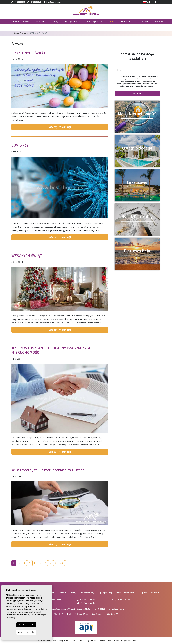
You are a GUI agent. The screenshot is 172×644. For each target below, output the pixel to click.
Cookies (102, 641)
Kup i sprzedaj (95, 22)
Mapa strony (113, 641)
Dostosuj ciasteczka (26, 632)
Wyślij (137, 93)
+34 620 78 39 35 (18, 2)
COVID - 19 (20, 145)
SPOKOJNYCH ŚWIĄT (28, 53)
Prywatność (91, 641)
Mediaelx (132, 641)
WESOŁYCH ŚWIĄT (27, 256)
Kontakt (159, 22)
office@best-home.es (53, 2)
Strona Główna (20, 33)
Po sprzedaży (72, 22)
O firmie (40, 22)
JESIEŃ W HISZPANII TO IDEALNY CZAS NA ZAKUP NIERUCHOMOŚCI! (52, 350)
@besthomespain (121, 600)
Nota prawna (78, 641)
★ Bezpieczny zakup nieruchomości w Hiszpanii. (50, 470)
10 (62, 563)
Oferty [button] (55, 22)
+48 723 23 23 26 (34, 2)
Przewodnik (127, 22)
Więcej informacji (60, 127)
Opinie (144, 22)
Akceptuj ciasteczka (26, 625)
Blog (112, 22)
